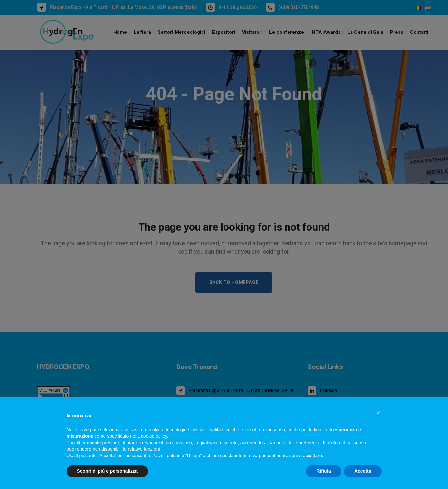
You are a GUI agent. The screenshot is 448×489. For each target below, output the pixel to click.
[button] (378, 413)
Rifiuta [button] (324, 471)
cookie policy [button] (154, 436)
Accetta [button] (363, 471)
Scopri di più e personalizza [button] (107, 471)
